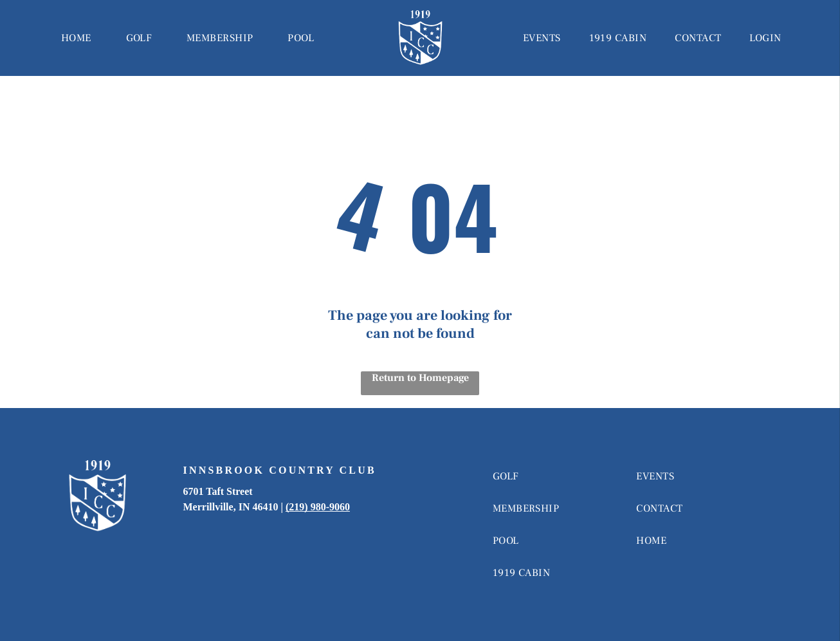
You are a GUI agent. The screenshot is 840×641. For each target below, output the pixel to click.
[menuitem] (76, 38)
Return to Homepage (420, 378)
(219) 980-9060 (318, 507)
